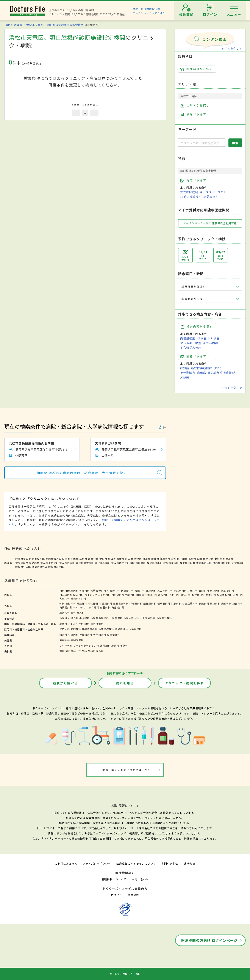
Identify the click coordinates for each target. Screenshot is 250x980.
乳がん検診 (211, 343)
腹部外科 (238, 603)
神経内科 (151, 591)
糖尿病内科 (180, 591)
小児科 (63, 618)
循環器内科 (127, 591)
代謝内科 (130, 595)
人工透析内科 (165, 591)
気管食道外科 (121, 603)
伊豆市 (210, 559)
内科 (62, 591)
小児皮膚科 (116, 618)
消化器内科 (72, 591)
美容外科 (65, 640)
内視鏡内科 (66, 595)
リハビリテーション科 (86, 645)
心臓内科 (193, 591)
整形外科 (71, 603)
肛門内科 (65, 629)
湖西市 (201, 559)
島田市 (112, 559)
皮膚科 (63, 623)
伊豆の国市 (22, 563)
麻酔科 (115, 645)
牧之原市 (34, 563)
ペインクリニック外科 (86, 607)
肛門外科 (76, 629)
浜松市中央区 (23, 567)
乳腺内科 (65, 598)
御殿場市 (165, 559)
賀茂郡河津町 (67, 563)
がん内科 (163, 595)
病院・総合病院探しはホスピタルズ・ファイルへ (149, 11)
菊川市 (230, 559)
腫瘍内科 (215, 591)
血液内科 (204, 591)
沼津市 (66, 559)
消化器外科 (94, 603)
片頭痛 (185, 377)
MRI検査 (214, 338)
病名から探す (193, 356)
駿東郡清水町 (155, 563)
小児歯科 (82, 651)
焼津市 (138, 559)
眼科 (87, 623)
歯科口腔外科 (96, 651)
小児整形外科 (164, 618)
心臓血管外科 (190, 603)
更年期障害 (188, 373)
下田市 (184, 559)
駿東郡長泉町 (171, 563)
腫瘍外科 (215, 603)
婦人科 (81, 612)
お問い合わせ (170, 863)
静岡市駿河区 (37, 559)
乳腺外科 (176, 603)
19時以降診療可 (191, 197)
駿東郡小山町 (187, 563)
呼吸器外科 (136, 603)
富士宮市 (93, 559)
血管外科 (105, 607)
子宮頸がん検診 (191, 348)
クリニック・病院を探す (184, 683)
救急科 (124, 645)
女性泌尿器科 (134, 629)
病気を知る (125, 683)
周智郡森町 (238, 563)
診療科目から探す (197, 69)
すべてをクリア (232, 48)
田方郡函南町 (138, 563)
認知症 (185, 368)
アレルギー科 (76, 623)
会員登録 (133, 895)
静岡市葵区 (22, 559)
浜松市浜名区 (39, 567)
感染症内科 (228, 591)
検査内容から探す (197, 327)
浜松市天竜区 (35, 25)
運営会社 (189, 863)
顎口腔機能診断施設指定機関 (66, 25)
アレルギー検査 (191, 343)
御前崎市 (220, 559)
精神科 (63, 634)
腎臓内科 (140, 591)
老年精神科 (100, 634)
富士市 (120, 559)
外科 (62, 603)
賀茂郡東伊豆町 (50, 563)
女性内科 (186, 595)
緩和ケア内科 (78, 598)
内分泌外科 (118, 607)
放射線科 (105, 645)
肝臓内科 (239, 595)
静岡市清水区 (53, 559)
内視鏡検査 (188, 338)
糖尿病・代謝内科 (147, 595)
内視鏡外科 (66, 607)
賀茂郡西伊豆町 (120, 563)
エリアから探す (195, 105)
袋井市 (175, 559)
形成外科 (82, 603)
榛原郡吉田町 (204, 563)
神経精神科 (86, 634)
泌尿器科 (120, 629)
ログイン (117, 895)
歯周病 (202, 373)
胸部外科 (227, 603)
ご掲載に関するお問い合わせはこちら (125, 770)
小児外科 (73, 618)
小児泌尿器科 (148, 618)
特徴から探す (193, 180)
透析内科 (175, 595)
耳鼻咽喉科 (97, 623)
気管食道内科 (98, 591)
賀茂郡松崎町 (103, 563)
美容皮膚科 (77, 640)
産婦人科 (65, 612)
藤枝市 (155, 559)
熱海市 (75, 559)
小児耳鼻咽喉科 (100, 618)
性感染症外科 (106, 629)
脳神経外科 (150, 603)
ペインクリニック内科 (97, 595)
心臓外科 (204, 603)
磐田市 (129, 559)
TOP (7, 25)
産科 (73, 612)
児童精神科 (114, 634)
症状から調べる (66, 683)
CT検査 (202, 338)
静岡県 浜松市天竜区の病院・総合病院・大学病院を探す (82, 473)
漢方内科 (78, 595)
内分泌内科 (118, 595)
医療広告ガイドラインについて (136, 863)
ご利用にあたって (66, 863)
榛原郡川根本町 (222, 563)
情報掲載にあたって (114, 879)
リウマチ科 (66, 645)
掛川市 (147, 559)
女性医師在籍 (189, 192)
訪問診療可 (211, 197)
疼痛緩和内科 (225, 595)
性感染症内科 (90, 629)
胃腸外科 (107, 603)
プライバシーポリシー (97, 863)
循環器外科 (164, 603)
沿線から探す (193, 114)
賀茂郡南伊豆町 (85, 563)
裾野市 (192, 559)
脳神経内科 (198, 595)
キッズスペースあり (213, 192)
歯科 (62, 651)
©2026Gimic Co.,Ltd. (125, 974)
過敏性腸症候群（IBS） (207, 368)
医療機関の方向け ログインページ (209, 940)
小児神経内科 (131, 618)
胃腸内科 (84, 591)
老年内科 (211, 595)
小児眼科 (84, 618)
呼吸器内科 (114, 591)
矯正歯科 (71, 651)
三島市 (83, 559)
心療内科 (73, 634)
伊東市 (103, 559)
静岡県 (18, 25)
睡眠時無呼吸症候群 (221, 373)
